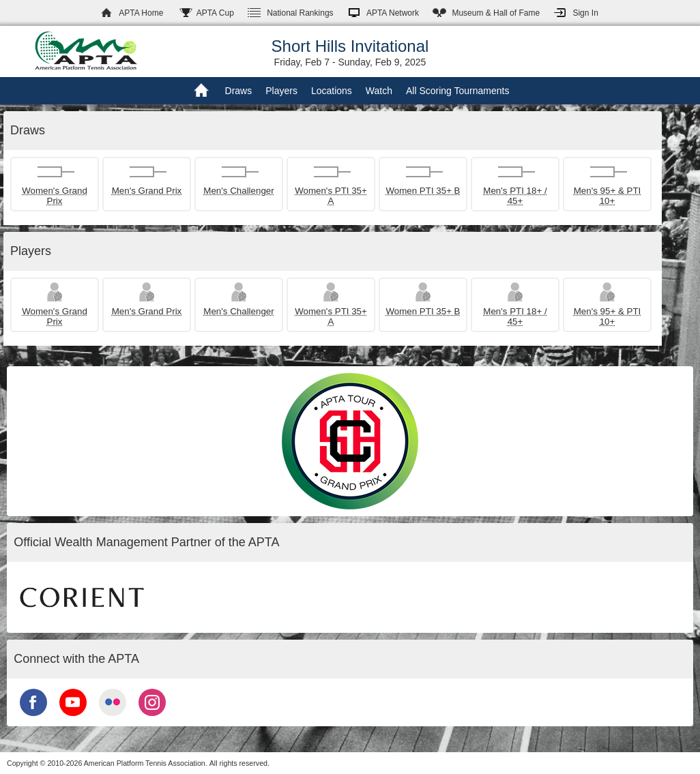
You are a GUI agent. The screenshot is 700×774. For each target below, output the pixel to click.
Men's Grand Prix (147, 191)
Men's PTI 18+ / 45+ (515, 196)
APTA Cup (215, 13)
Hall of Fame (496, 13)
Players (281, 91)
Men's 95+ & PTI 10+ (607, 196)
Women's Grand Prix (55, 196)
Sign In (585, 13)
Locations (332, 91)
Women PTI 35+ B (423, 191)
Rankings (300, 13)
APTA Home (141, 13)
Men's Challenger (238, 191)
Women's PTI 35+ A (331, 196)
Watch (379, 91)
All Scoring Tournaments (457, 91)
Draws (239, 91)
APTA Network (393, 13)
